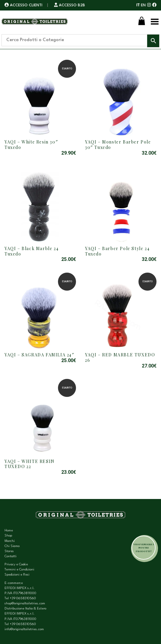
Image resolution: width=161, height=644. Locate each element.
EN (143, 5)
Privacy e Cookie (16, 565)
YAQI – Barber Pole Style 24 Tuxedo (117, 251)
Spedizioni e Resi (17, 575)
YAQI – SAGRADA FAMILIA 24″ (39, 355)
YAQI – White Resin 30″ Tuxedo (31, 145)
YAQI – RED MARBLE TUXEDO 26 (120, 357)
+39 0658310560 (23, 599)
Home (9, 531)
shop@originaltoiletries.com (25, 604)
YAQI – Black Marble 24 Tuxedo (32, 251)
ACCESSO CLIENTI (24, 5)
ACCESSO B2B (70, 5)
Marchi (10, 541)
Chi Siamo (12, 546)
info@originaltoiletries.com (24, 629)
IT (138, 5)
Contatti (11, 556)
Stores (9, 551)
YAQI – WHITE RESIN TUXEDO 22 (30, 464)
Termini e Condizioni (19, 570)
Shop (8, 536)
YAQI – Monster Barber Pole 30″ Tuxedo (118, 145)
